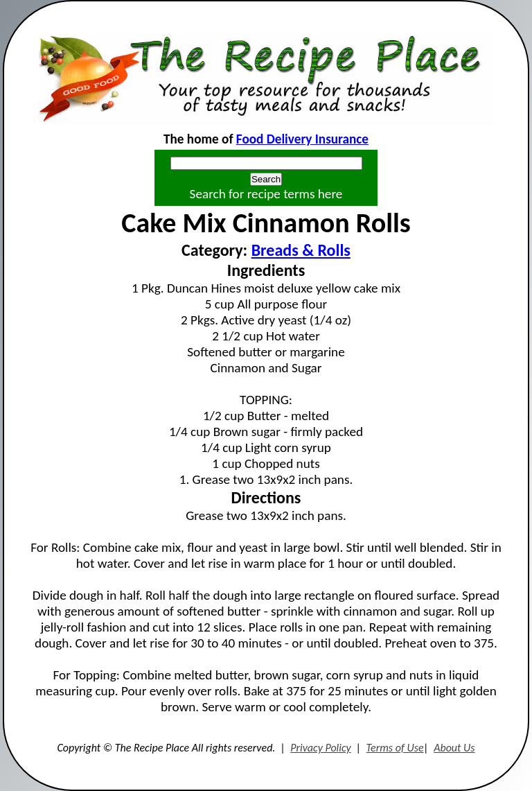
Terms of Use (395, 748)
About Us (454, 748)
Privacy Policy (321, 748)
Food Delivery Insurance (302, 139)
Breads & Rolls (301, 250)
